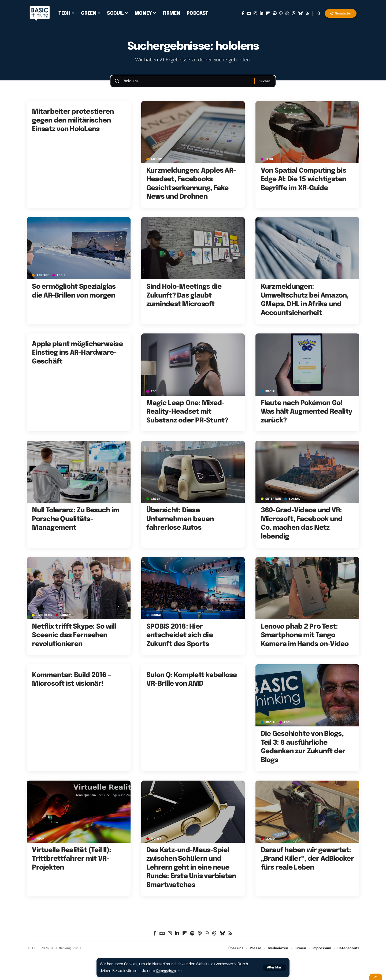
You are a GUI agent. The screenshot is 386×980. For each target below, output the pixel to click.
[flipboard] (268, 13)
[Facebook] (243, 13)
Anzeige (43, 281)
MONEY (67, 620)
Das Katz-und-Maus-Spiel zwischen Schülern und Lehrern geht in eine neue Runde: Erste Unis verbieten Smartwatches (191, 873)
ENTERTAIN (274, 504)
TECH (270, 164)
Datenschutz (168, 971)
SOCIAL (272, 397)
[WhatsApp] (287, 13)
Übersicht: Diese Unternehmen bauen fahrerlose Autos (180, 524)
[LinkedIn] (261, 13)
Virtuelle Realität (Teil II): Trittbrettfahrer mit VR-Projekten (71, 864)
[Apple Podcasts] (281, 13)
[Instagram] (255, 13)
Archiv (157, 164)
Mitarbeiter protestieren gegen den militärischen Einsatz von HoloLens (73, 126)
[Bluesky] (301, 13)
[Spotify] (275, 13)
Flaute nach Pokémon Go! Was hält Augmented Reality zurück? (307, 417)
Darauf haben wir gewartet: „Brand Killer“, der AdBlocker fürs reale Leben (307, 864)
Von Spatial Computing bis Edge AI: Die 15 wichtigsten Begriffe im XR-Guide (304, 185)
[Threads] (294, 13)
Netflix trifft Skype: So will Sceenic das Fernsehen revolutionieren (74, 641)
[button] (274, 968)
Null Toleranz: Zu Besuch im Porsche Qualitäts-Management (76, 524)
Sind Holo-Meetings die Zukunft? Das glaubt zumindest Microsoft (184, 301)
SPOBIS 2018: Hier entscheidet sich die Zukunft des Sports (180, 641)
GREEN (156, 504)
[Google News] (249, 13)
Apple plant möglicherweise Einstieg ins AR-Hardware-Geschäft (77, 358)
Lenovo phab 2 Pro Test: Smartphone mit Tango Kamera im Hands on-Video (305, 641)
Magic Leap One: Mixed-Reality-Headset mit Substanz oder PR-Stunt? (187, 417)
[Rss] (308, 13)
